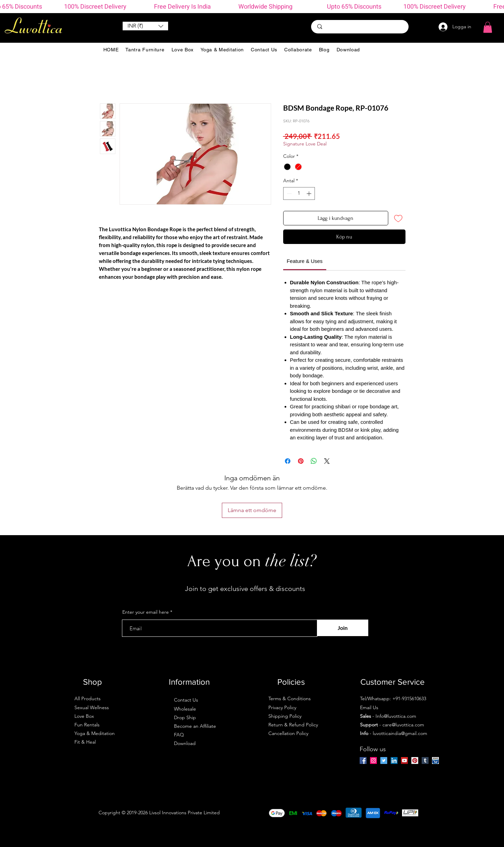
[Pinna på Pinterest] (301, 461)
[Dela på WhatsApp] (314, 461)
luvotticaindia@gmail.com (400, 733)
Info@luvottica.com (396, 716)
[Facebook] (363, 761)
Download (185, 743)
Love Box (84, 716)
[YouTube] (404, 761)
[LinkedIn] (394, 761)
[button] (145, 26)
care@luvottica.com (403, 725)
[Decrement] (289, 193)
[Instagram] (373, 761)
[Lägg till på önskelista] (398, 218)
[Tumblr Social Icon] (425, 761)
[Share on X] (327, 461)
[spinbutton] (299, 193)
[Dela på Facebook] (288, 461)
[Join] (343, 628)
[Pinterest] (415, 761)
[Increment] (310, 193)
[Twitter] (384, 761)
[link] (305, 261)
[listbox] (145, 26)
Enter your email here (146, 612)
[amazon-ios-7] (435, 761)
